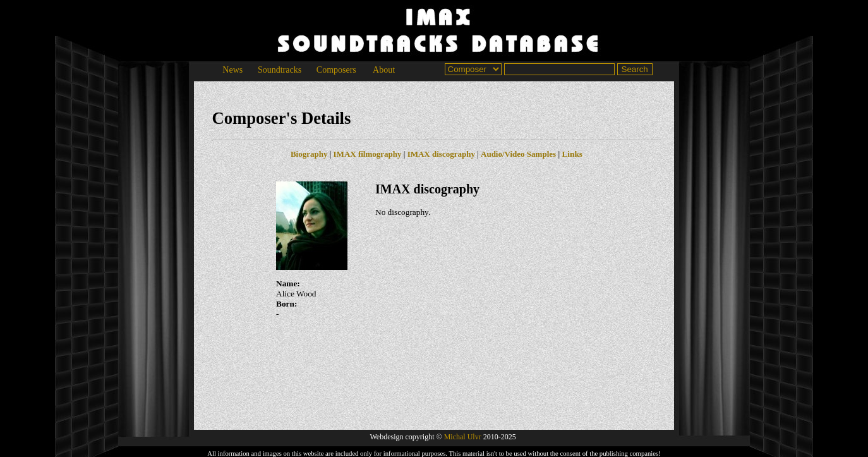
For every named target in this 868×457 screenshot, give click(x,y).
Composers (336, 70)
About (384, 70)
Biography (309, 154)
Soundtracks (279, 70)
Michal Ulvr (463, 437)
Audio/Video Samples (518, 154)
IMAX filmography (368, 154)
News (233, 70)
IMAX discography (441, 154)
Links (572, 154)
